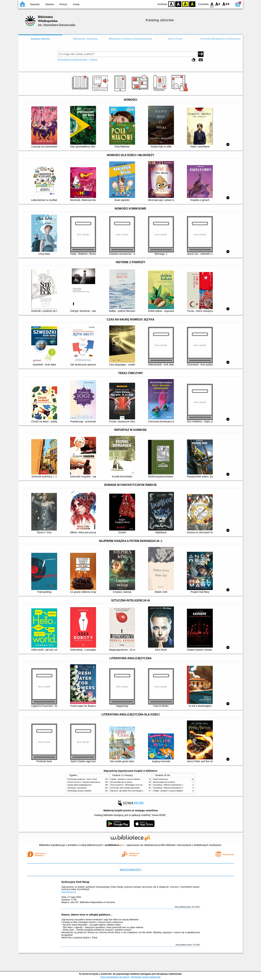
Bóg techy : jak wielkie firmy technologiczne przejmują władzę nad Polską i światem (143, 791)
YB (185, 4)
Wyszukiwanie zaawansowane (72, 59)
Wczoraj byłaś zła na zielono (121, 782)
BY (192, 4)
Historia (50, 4)
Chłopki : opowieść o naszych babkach (125, 779)
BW (178, 4)
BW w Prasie (175, 39)
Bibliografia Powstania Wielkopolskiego (130, 39)
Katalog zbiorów (40, 39)
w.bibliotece (114, 845)
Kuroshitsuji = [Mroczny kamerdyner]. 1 (168, 785)
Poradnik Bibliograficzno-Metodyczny (220, 39)
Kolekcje (93, 59)
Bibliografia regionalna (85, 39)
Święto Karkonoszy (161, 779)
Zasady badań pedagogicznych (80, 785)
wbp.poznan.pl (69, 892)
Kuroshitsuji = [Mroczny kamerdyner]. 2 (168, 788)
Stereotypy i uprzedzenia (77, 788)
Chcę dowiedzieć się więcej (115, 977)
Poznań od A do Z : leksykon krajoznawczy (84, 782)
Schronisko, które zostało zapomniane (125, 788)
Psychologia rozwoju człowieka (79, 791)
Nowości (35, 4)
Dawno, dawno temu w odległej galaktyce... (87, 915)
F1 (218, 4)
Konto (76, 4)
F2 (226, 4)
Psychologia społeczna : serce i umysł (82, 779)
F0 (212, 4)
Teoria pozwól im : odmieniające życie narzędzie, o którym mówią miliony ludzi (141, 785)
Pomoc (63, 4)
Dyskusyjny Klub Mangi (75, 882)
